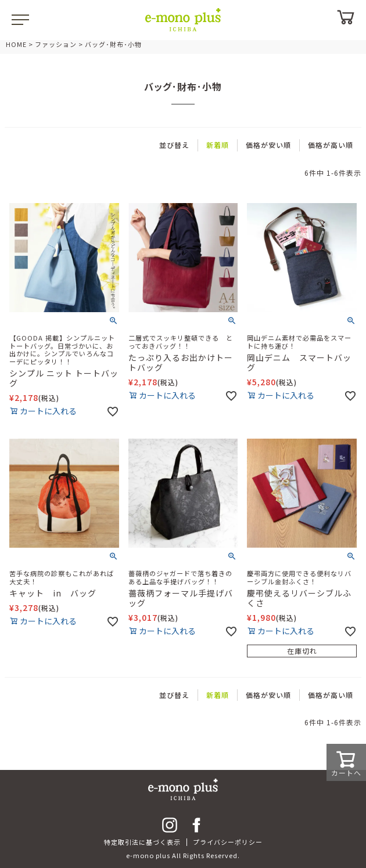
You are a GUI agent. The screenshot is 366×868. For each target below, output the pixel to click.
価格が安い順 (268, 145)
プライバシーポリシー (228, 842)
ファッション (56, 44)
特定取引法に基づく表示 (142, 842)
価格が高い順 (331, 145)
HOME (16, 44)
